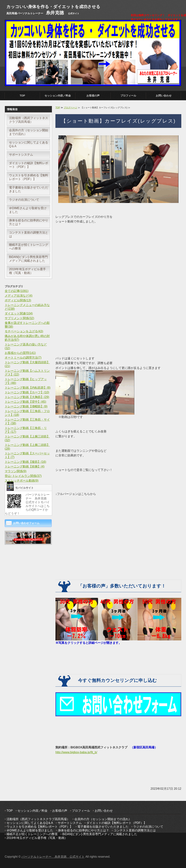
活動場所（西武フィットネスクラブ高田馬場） (29, 120)
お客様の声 (93, 96)
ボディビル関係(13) (18, 300)
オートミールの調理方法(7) (23, 358)
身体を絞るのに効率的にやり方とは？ (29, 222)
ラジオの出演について (24, 200)
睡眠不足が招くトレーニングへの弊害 (29, 247)
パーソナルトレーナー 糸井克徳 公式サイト (53, 857)
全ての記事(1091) (17, 291)
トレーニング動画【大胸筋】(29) (27, 397)
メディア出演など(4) (19, 296)
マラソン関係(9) (16, 471)
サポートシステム (21, 155)
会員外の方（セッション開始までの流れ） (29, 132)
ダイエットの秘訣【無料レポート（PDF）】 (29, 165)
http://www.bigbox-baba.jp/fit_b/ (76, 752)
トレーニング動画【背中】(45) (25, 402)
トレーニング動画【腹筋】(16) (25, 462)
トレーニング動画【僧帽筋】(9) (26, 406)
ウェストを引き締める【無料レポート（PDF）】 (29, 177)
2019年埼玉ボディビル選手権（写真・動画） (27, 271)
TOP (22, 96)
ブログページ (70, 108)
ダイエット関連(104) (19, 313)
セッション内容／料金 (58, 96)
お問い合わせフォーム (26, 523)
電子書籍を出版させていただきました (29, 189)
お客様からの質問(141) (20, 353)
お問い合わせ (164, 96)
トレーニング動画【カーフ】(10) (27, 392)
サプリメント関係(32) (19, 318)
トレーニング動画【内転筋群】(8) (28, 388)
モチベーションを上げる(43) (24, 331)
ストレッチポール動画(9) (22, 481)
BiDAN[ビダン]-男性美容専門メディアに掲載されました (28, 259)
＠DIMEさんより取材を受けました (28, 210)
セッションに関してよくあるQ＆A (29, 144)
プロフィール (128, 96)
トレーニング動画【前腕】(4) (25, 466)
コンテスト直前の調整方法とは (29, 234)
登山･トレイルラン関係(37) (23, 476)
